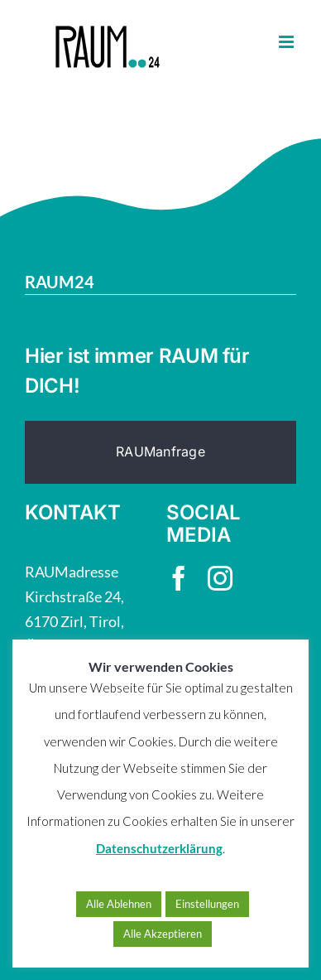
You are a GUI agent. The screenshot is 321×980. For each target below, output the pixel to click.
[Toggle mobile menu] (287, 42)
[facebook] (179, 578)
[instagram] (220, 578)
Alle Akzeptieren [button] (163, 934)
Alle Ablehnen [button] (119, 904)
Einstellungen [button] (207, 904)
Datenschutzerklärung (159, 848)
